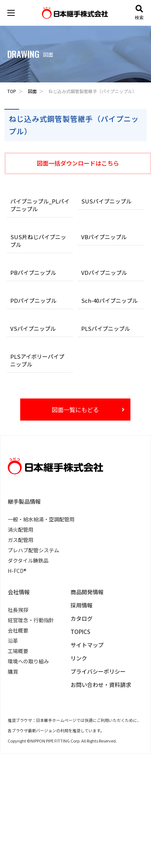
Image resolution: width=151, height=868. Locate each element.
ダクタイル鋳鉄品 (28, 560)
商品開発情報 (87, 592)
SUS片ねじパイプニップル (38, 241)
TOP (12, 91)
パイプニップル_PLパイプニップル (40, 205)
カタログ (82, 618)
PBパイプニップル (33, 272)
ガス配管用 (21, 540)
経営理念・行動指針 (31, 620)
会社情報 (19, 592)
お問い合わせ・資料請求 (101, 685)
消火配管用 (21, 529)
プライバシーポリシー (98, 671)
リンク (79, 658)
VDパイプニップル (104, 272)
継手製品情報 (24, 501)
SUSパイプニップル (106, 201)
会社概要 (18, 630)
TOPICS (80, 632)
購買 (13, 672)
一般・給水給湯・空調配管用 (41, 519)
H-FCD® (17, 571)
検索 (139, 13)
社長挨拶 (18, 610)
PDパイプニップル (33, 300)
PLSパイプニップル (106, 328)
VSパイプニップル (33, 328)
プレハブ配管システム (33, 550)
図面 (32, 91)
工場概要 (18, 651)
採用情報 (82, 605)
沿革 (13, 641)
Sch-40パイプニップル (109, 300)
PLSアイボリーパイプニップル (37, 360)
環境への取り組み (28, 661)
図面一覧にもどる (75, 410)
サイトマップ (87, 645)
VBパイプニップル (104, 237)
